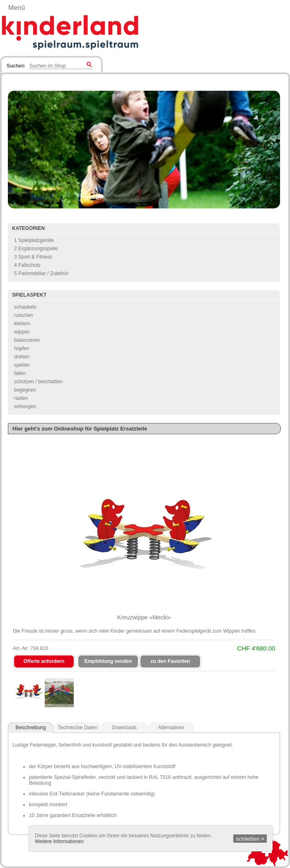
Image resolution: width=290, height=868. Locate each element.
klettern (22, 324)
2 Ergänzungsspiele (36, 249)
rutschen (24, 315)
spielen (22, 365)
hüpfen (22, 348)
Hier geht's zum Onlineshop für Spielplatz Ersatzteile (80, 429)
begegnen (25, 390)
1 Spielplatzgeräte (34, 240)
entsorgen (25, 406)
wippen (22, 332)
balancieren (27, 340)
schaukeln (25, 307)
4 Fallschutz (27, 265)
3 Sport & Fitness (33, 257)
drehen (22, 357)
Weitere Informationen (59, 841)
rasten (21, 398)
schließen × (250, 839)
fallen (20, 373)
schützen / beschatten (38, 382)
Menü (17, 8)
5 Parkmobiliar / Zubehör (41, 273)
